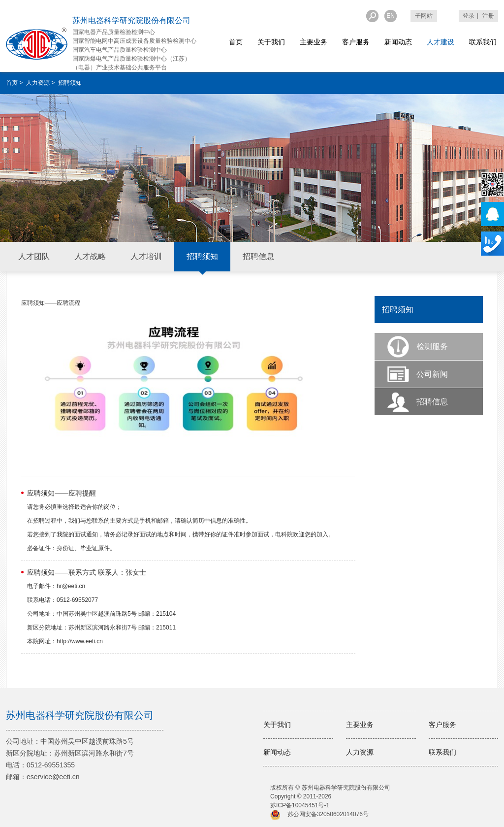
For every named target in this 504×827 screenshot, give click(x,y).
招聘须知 (202, 256)
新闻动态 (398, 42)
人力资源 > (41, 83)
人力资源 (360, 752)
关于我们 (271, 42)
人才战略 (90, 256)
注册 (488, 16)
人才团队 (34, 256)
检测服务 (432, 347)
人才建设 (441, 42)
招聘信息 (258, 256)
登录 (469, 16)
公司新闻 (432, 374)
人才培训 (146, 256)
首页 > (15, 83)
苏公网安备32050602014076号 (328, 814)
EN (391, 16)
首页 (236, 42)
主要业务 (314, 42)
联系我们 (483, 42)
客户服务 (356, 42)
